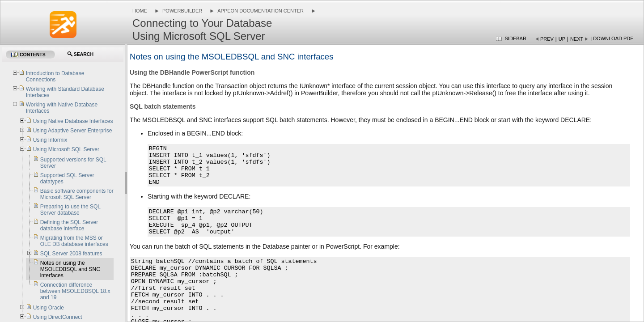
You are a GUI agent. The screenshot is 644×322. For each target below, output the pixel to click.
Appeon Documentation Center (261, 11)
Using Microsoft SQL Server (66, 149)
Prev (547, 39)
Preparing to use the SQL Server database (70, 210)
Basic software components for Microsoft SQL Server (77, 194)
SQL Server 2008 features (71, 254)
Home (140, 11)
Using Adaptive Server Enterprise (73, 131)
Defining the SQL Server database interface (69, 225)
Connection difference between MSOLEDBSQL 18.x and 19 (75, 291)
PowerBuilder (182, 11)
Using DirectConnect (58, 317)
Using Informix (50, 140)
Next (577, 39)
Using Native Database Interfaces (73, 121)
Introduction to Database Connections (55, 76)
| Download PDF (612, 38)
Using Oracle (49, 308)
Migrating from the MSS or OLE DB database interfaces (74, 241)
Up (562, 39)
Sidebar (516, 38)
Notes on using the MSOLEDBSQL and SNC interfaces (70, 269)
